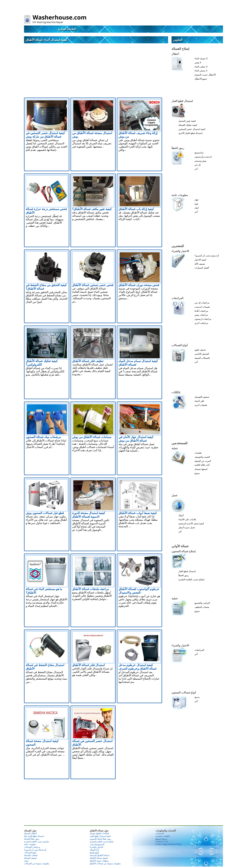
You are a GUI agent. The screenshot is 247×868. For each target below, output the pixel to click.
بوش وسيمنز (201, 161)
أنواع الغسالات (180, 345)
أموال (181, 515)
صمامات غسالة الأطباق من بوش (92, 437)
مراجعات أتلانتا (201, 311)
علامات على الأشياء (187, 519)
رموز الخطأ (178, 148)
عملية (175, 448)
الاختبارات (160, 833)
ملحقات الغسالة (31, 855)
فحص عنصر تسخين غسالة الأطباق (93, 285)
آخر (196, 169)
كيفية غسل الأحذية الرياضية (191, 524)
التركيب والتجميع (202, 603)
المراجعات (177, 298)
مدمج (197, 697)
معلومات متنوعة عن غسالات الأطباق (105, 864)
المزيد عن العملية (203, 461)
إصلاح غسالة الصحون (184, 551)
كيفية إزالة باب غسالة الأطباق (136, 209)
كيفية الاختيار (200, 260)
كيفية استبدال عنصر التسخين (192, 129)
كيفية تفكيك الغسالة (188, 125)
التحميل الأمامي (202, 354)
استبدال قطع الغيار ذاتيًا (34, 836)
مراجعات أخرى (201, 323)
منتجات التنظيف (202, 607)
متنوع (197, 473)
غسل (174, 495)
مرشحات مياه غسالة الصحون (43, 437)
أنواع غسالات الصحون (184, 692)
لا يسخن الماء (201, 71)
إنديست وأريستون (203, 157)
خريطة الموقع (161, 839)
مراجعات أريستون (203, 319)
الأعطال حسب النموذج (205, 75)
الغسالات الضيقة (202, 358)
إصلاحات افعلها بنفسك (99, 833)
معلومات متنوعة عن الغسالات (37, 864)
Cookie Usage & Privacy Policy (169, 844)
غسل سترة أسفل (187, 527)
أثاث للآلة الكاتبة (202, 465)
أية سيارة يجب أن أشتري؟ (207, 256)
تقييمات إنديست (202, 307)
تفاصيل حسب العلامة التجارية (36, 842)
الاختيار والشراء (180, 251)
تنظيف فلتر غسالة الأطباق (88, 361)
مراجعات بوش (201, 315)
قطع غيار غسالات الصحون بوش (45, 513)
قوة (196, 204)
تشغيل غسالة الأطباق (99, 858)
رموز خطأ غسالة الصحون (100, 839)
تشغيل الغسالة (30, 858)
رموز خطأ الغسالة (32, 839)
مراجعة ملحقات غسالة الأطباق (91, 589)
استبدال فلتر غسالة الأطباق (89, 665)
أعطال (175, 54)
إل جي (198, 165)
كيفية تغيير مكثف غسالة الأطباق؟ (92, 209)
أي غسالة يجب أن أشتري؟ (35, 850)
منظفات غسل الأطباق (99, 861)
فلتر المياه (199, 401)
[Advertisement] (96, 69)
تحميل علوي (200, 350)
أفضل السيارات (202, 268)
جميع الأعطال (201, 79)
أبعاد (197, 208)
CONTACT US (162, 842)
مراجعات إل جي (202, 303)
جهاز (197, 200)
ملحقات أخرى (201, 405)
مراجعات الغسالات (32, 847)
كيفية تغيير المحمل (187, 121)
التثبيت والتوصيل (202, 457)
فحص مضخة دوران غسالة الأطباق (139, 285)
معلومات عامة (180, 195)
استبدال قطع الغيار (182, 101)
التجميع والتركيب (97, 844)
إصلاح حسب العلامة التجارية (191, 579)
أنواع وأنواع (94, 853)
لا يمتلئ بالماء (201, 67)
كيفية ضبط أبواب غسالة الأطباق (138, 513)
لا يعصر (198, 63)
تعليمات (198, 453)
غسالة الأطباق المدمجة (99, 855)
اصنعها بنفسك (201, 469)
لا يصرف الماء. (201, 58)
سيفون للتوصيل (202, 397)
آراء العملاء (94, 850)
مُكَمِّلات (176, 392)
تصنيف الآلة (200, 264)
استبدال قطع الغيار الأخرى (190, 133)
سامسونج (199, 153)
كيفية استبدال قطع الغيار (100, 836)
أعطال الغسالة (30, 833)
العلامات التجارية (67, 29)
